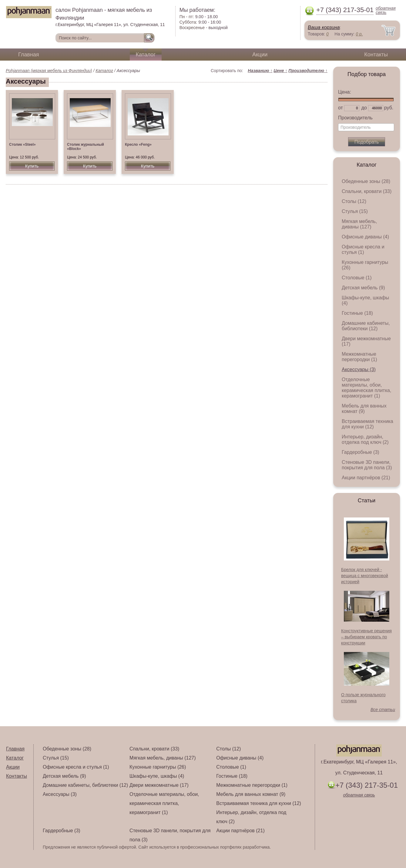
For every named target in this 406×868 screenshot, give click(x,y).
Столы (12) (354, 201)
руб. (389, 108)
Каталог (146, 55)
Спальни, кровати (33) (367, 191)
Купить (32, 166)
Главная (29, 55)
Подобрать (367, 142)
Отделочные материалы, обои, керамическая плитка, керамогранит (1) (366, 388)
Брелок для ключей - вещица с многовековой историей (365, 576)
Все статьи (383, 710)
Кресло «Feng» (138, 145)
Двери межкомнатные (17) (159, 785)
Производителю (308, 71)
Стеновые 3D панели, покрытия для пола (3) (367, 465)
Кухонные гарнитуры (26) (158, 767)
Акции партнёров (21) (366, 478)
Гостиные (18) (357, 313)
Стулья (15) (355, 211)
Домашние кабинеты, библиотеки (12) (366, 326)
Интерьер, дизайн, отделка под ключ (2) (365, 439)
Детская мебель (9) (363, 288)
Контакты (376, 55)
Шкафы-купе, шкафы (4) (157, 776)
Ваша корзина (324, 27)
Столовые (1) (357, 278)
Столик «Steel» (22, 145)
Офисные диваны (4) (365, 237)
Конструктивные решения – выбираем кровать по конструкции (366, 637)
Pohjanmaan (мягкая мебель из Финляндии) (49, 71)
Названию (260, 71)
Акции (260, 55)
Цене (280, 71)
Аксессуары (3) (359, 369)
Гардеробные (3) (361, 452)
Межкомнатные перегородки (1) (359, 357)
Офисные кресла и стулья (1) (363, 249)
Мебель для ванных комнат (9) (364, 409)
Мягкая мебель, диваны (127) (359, 224)
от (341, 108)
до (364, 108)
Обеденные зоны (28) (366, 181)
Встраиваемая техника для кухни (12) (367, 424)
